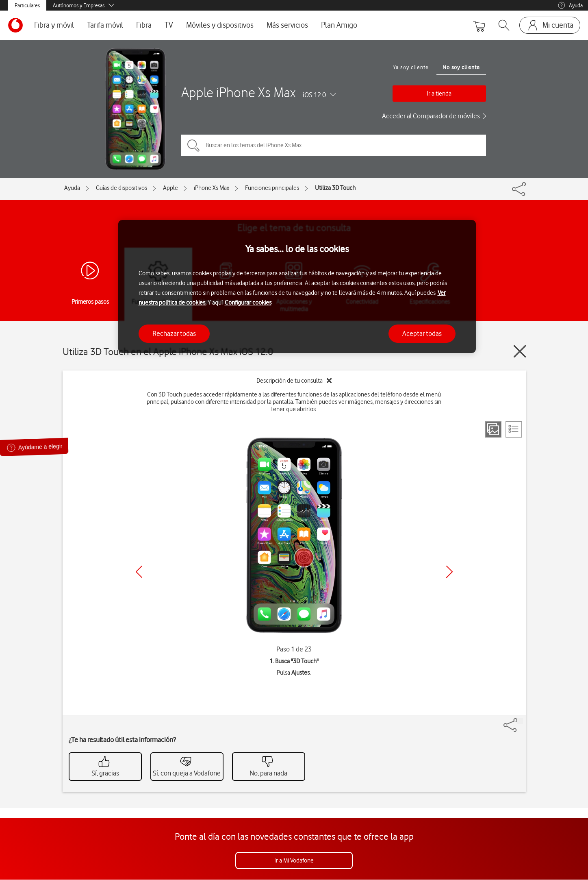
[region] (297, 286)
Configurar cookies (248, 303)
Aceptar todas (422, 333)
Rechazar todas (174, 333)
